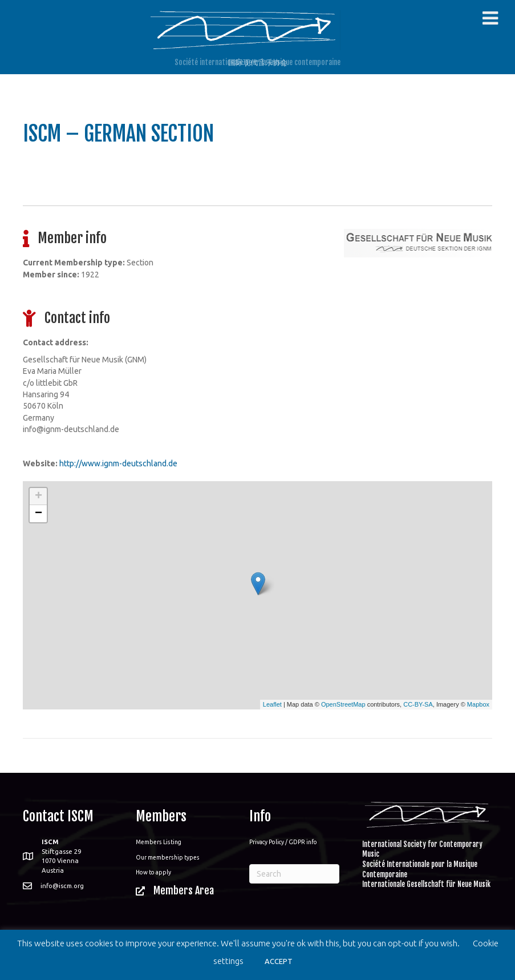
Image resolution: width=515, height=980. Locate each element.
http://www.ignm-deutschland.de (118, 463)
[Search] (294, 874)
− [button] (38, 514)
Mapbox (478, 704)
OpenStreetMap (343, 704)
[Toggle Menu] (490, 18)
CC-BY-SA (418, 704)
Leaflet (272, 704)
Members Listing (159, 842)
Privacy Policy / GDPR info (283, 842)
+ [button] (38, 497)
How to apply (153, 872)
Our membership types (168, 857)
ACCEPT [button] (279, 961)
